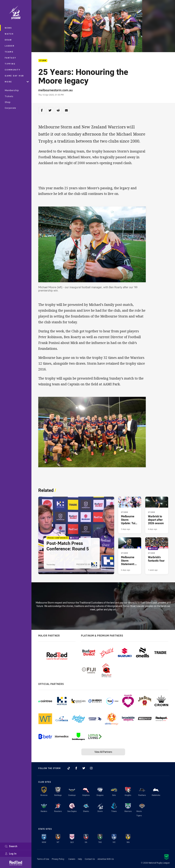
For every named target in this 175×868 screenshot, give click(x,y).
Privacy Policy (58, 859)
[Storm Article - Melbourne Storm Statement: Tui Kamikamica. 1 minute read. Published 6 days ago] (130, 556)
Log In (11, 854)
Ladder (10, 46)
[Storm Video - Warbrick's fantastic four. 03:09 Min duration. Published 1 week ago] (157, 556)
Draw (8, 40)
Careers (72, 859)
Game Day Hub (14, 76)
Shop (8, 102)
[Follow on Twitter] (84, 768)
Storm (43, 61)
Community (13, 70)
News (8, 28)
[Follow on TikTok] (69, 768)
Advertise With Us (106, 859)
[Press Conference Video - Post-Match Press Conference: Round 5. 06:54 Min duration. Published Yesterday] (76, 535)
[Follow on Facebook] (76, 768)
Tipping (10, 64)
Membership (12, 90)
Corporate (10, 108)
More (17, 82)
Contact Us (90, 859)
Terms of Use (43, 859)
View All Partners (103, 752)
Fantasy (10, 58)
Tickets (9, 96)
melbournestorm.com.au (55, 90)
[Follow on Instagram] (91, 768)
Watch (9, 34)
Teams (9, 52)
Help (80, 859)
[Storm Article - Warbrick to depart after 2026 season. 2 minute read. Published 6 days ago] (157, 515)
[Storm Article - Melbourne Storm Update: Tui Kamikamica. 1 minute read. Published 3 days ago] (130, 515)
